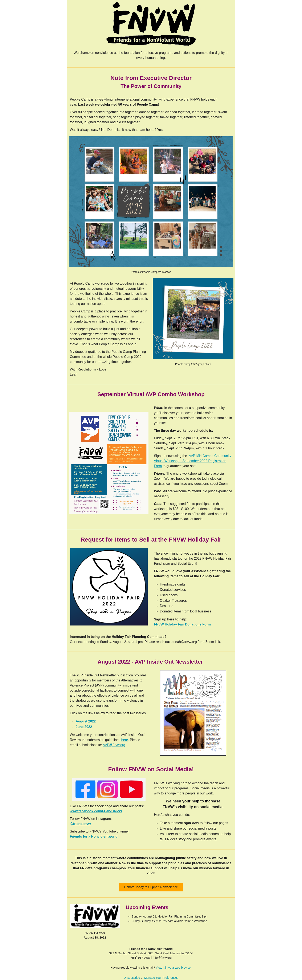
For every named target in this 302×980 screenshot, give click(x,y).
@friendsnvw (80, 824)
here (125, 740)
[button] (151, 887)
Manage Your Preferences (161, 978)
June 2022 (84, 727)
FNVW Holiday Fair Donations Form (182, 624)
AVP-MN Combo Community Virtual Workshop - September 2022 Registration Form (193, 461)
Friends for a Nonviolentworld (94, 836)
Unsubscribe (132, 978)
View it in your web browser (174, 968)
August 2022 (86, 721)
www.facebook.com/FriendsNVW (96, 811)
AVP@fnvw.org (114, 745)
